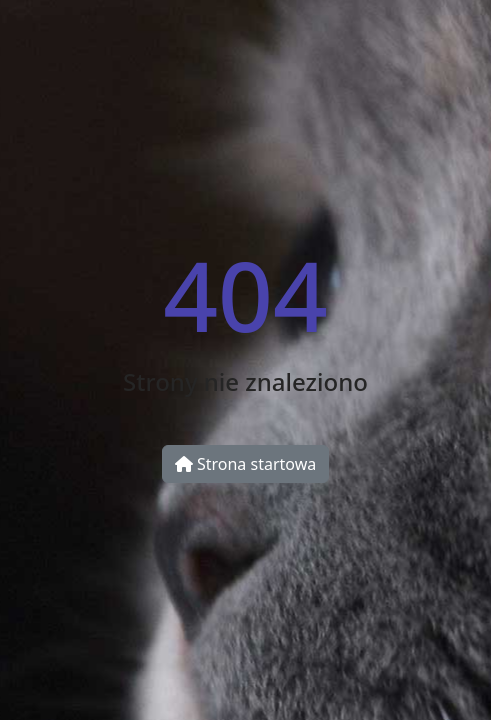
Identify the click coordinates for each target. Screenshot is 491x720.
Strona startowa (245, 464)
